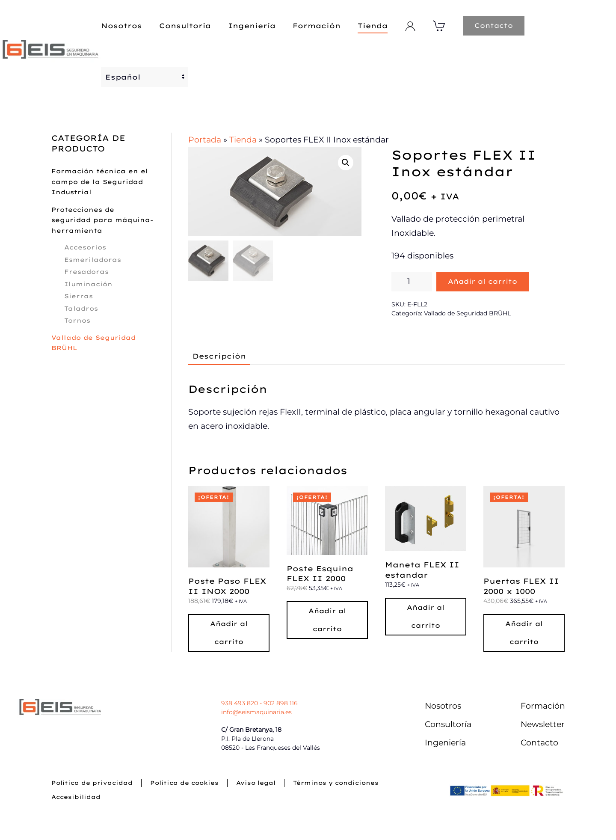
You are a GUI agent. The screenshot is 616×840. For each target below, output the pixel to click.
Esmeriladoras (93, 260)
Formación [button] (317, 26)
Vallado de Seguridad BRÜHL (467, 313)
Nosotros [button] (121, 26)
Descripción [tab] (219, 356)
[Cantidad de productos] (412, 282)
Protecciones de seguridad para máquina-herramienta (102, 220)
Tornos (77, 321)
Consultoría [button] (185, 26)
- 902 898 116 (278, 703)
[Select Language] (145, 77)
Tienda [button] (373, 26)
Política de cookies (184, 783)
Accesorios (85, 247)
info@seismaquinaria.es (256, 712)
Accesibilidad (76, 797)
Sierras (78, 296)
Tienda (243, 140)
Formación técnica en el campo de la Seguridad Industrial (100, 182)
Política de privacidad (92, 783)
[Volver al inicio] (50, 51)
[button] (346, 163)
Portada (205, 140)
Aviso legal (256, 783)
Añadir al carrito (483, 281)
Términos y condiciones (336, 783)
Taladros (81, 309)
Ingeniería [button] (252, 26)
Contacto (494, 25)
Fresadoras (86, 272)
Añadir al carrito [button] (229, 633)
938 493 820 (240, 703)
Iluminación (88, 284)
